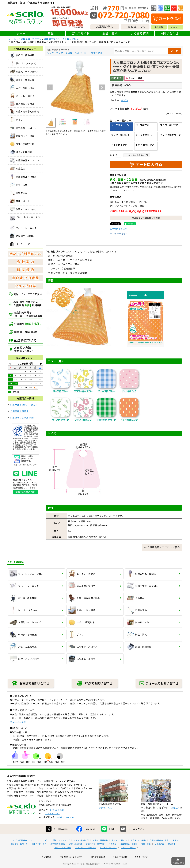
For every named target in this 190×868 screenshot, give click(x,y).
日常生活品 (159, 853)
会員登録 (159, 27)
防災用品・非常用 (128, 857)
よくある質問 (140, 33)
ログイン (175, 27)
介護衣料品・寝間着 (129, 853)
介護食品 (113, 853)
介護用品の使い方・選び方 (24, 405)
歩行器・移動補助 (19, 850)
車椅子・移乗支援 (81, 850)
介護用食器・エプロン (30, 39)
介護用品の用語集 (19, 411)
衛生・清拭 (146, 853)
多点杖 (69, 53)
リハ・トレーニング (108, 857)
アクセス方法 (105, 817)
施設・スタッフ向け (63, 857)
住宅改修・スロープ (19, 853)
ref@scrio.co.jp (65, 826)
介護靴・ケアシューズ (60, 850)
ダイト (125, 100)
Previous (50, 87)
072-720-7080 (57, 819)
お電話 (174, 817)
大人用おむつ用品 (138, 850)
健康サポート (174, 853)
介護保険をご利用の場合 (23, 418)
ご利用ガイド (80, 33)
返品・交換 (110, 33)
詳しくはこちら (18, 721)
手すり (175, 850)
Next (102, 87)
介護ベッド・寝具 (39, 853)
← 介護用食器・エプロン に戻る (162, 547)
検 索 (174, 51)
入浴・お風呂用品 (100, 850)
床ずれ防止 (97, 53)
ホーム (21, 33)
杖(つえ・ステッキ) (39, 850)
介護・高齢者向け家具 (159, 850)
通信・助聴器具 (76, 853)
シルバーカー (82, 53)
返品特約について (118, 229)
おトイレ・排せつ (119, 850)
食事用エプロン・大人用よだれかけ (62, 39)
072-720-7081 (52, 823)
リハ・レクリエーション (85, 857)
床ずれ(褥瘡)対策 (58, 853)
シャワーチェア (55, 53)
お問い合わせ (169, 33)
